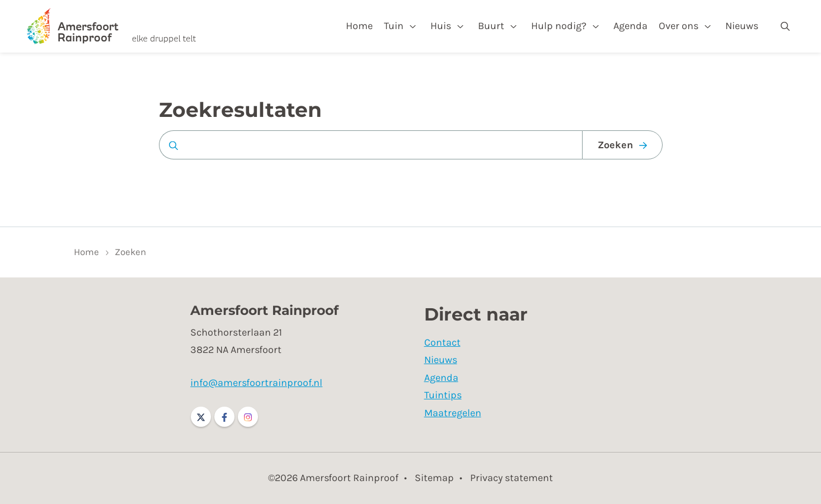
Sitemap (434, 478)
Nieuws (742, 26)
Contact (442, 342)
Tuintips (443, 395)
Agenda (630, 26)
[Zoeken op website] (370, 145)
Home (359, 26)
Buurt (491, 26)
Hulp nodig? (559, 26)
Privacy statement (512, 478)
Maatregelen (453, 413)
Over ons (679, 26)
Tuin (394, 26)
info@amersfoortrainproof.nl (256, 383)
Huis (441, 26)
